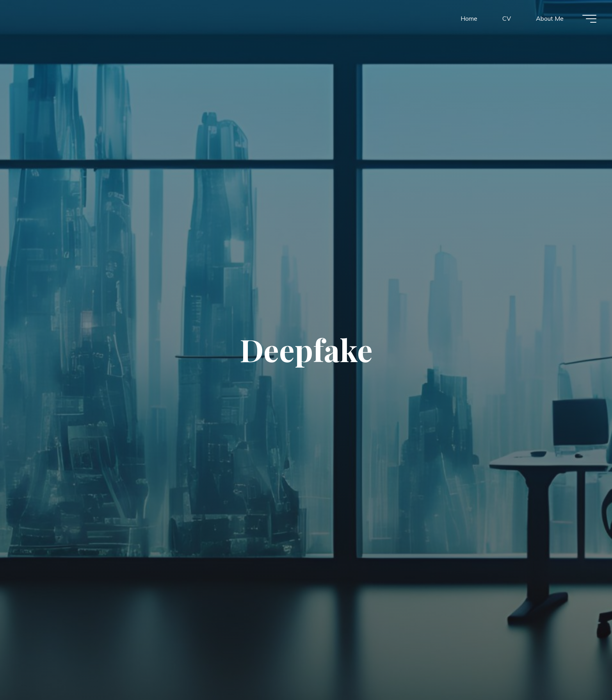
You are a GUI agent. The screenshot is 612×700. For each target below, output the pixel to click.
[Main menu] (589, 19)
